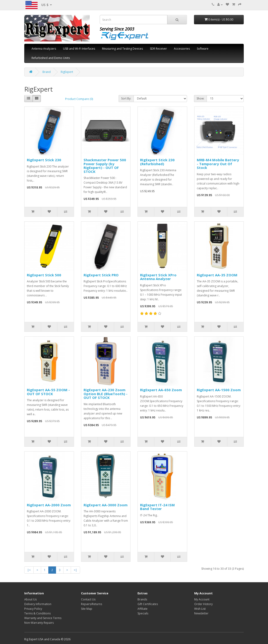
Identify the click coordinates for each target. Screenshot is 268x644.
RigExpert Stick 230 (44, 160)
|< (29, 570)
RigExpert (67, 72)
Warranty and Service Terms (43, 618)
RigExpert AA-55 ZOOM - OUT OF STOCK (48, 392)
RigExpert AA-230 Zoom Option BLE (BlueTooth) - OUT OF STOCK (106, 394)
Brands (142, 599)
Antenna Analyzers (44, 49)
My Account (202, 599)
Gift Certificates (148, 604)
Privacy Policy (33, 609)
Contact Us (88, 599)
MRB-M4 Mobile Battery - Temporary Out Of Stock (218, 164)
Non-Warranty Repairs (39, 623)
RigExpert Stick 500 (44, 275)
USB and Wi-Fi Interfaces (79, 49)
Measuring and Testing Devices (122, 49)
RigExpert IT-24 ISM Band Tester (157, 507)
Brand (47, 72)
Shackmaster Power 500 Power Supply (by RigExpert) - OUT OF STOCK (105, 166)
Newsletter (201, 613)
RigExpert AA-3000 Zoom (106, 505)
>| (75, 570)
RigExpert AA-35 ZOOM (217, 275)
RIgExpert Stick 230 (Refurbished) (157, 162)
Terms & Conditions (37, 613)
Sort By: (126, 98)
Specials (143, 613)
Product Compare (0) (79, 99)
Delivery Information (38, 604)
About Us (30, 599)
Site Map (87, 609)
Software (203, 49)
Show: (200, 98)
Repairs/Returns (92, 604)
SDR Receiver (158, 49)
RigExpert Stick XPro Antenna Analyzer (158, 277)
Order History (203, 604)
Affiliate (143, 609)
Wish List (200, 609)
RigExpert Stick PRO (101, 275)
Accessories (182, 49)
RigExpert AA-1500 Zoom (219, 390)
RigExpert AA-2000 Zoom (49, 505)
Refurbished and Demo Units (51, 58)
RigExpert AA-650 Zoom (161, 390)
